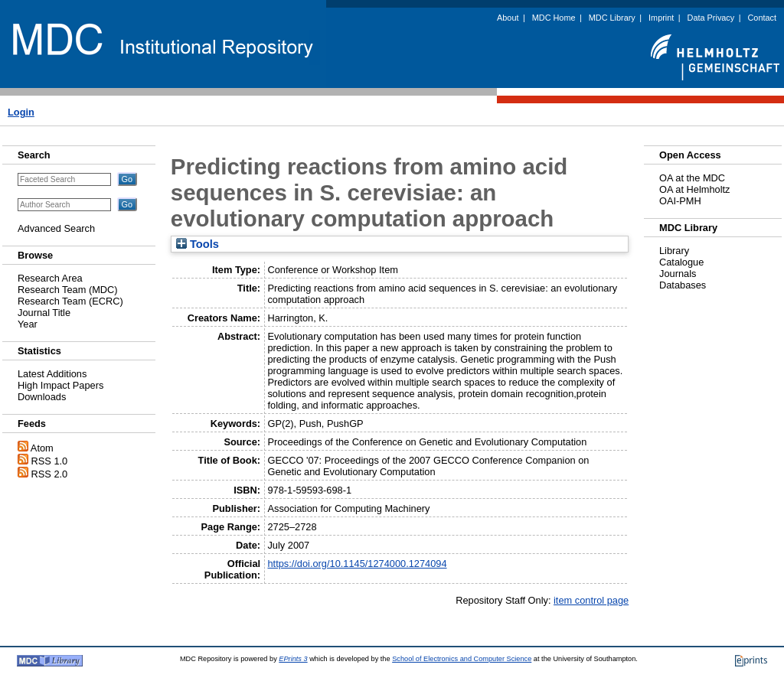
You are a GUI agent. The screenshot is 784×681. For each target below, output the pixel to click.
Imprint (661, 18)
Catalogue (681, 262)
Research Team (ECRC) (70, 301)
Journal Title (44, 313)
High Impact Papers (60, 385)
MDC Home (554, 18)
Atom (42, 448)
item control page (591, 600)
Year (28, 324)
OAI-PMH (680, 201)
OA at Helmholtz (694, 189)
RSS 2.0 (50, 474)
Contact (762, 18)
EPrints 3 (293, 659)
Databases (683, 285)
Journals (678, 274)
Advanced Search (56, 228)
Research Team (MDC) (68, 290)
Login (21, 112)
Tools (198, 244)
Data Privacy (711, 18)
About (508, 18)
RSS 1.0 (50, 461)
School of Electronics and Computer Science (462, 659)
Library (674, 251)
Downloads (42, 397)
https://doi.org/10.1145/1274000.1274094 (357, 564)
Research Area (50, 278)
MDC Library (612, 18)
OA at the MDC (692, 178)
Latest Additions (52, 374)
